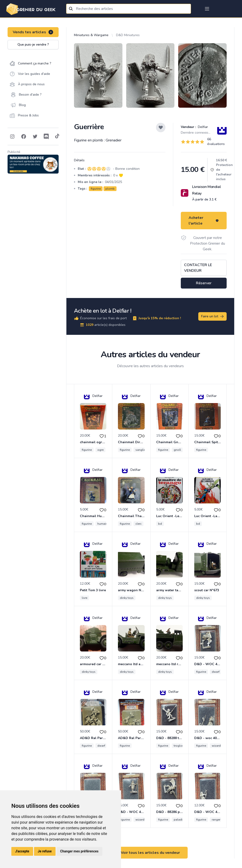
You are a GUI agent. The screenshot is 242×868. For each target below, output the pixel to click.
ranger (216, 820)
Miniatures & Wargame (91, 35)
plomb (110, 189)
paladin (179, 820)
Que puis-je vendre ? (33, 45)
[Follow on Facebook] (24, 136)
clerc (138, 524)
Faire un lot (213, 316)
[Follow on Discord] (46, 136)
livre (84, 598)
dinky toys (127, 598)
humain (102, 524)
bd (160, 524)
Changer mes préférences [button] (79, 851)
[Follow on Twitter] (35, 136)
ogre (100, 450)
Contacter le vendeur (198, 268)
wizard (216, 746)
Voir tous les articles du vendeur (150, 853)
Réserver (204, 283)
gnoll (177, 450)
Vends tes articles (33, 32)
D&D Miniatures (128, 35)
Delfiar (202, 127)
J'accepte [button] (22, 851)
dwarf (216, 672)
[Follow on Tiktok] (57, 136)
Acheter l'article (204, 221)
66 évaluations (216, 142)
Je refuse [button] (45, 851)
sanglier (141, 450)
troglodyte (181, 746)
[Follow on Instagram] (12, 136)
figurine (96, 189)
